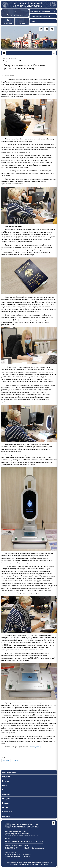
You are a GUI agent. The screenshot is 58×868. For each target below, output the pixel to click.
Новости (13, 58)
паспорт (17, 761)
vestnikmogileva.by (35, 747)
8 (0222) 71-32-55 (11, 848)
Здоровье (6, 794)
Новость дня (7, 812)
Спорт (5, 785)
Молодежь (6, 799)
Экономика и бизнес (10, 772)
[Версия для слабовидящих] (52, 29)
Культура (6, 781)
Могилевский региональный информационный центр (22, 835)
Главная (5, 58)
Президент (6, 816)
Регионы (6, 790)
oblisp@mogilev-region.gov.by (34, 848)
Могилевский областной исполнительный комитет (28, 5)
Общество (6, 777)
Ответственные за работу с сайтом (16, 831)
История (5, 803)
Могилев (6, 761)
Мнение (5, 807)
